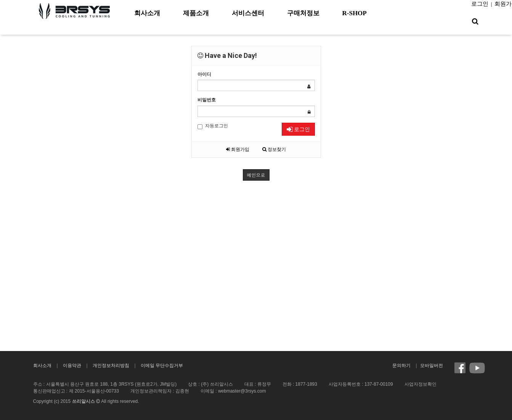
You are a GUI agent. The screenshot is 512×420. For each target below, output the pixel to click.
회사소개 (42, 365)
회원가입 (238, 149)
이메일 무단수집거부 (162, 365)
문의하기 (401, 365)
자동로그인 (213, 126)
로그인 (480, 4)
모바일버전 (432, 365)
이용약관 (72, 365)
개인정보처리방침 (111, 365)
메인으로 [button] (256, 175)
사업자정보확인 (421, 384)
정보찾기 (274, 149)
